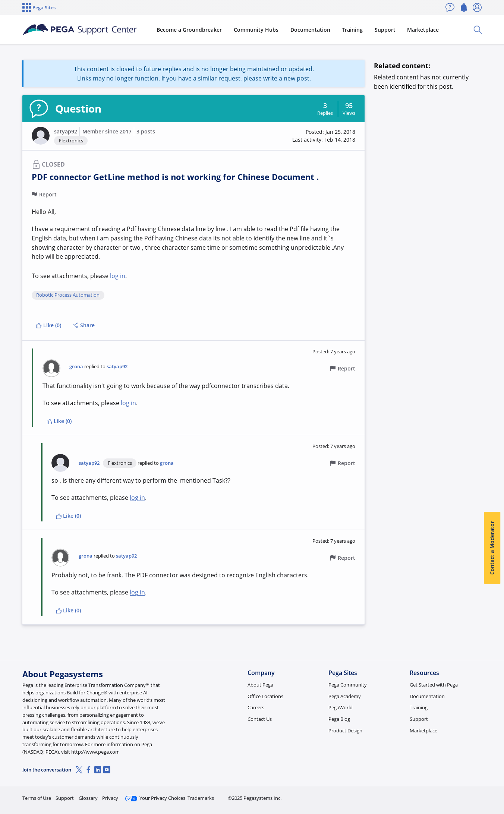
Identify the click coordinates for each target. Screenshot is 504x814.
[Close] (494, 785)
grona (76, 367)
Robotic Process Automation (68, 295)
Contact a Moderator (492, 548)
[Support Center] (80, 30)
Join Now (424, 795)
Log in (464, 795)
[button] (41, 136)
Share (84, 325)
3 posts (146, 131)
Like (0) (48, 325)
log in (118, 276)
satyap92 (66, 131)
